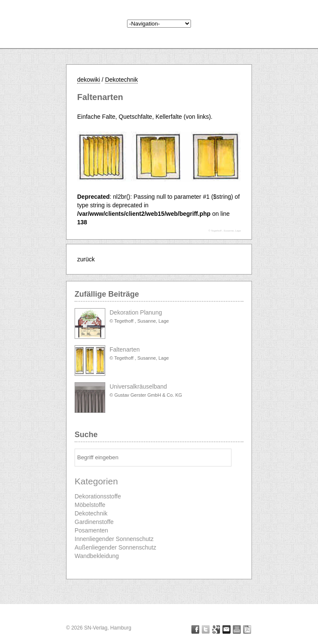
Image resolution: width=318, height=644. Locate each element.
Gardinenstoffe (94, 522)
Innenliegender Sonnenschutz (114, 539)
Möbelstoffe (90, 505)
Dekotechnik (121, 80)
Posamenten (91, 530)
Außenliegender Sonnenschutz (115, 547)
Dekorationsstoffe (98, 496)
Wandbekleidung (97, 556)
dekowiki (89, 80)
